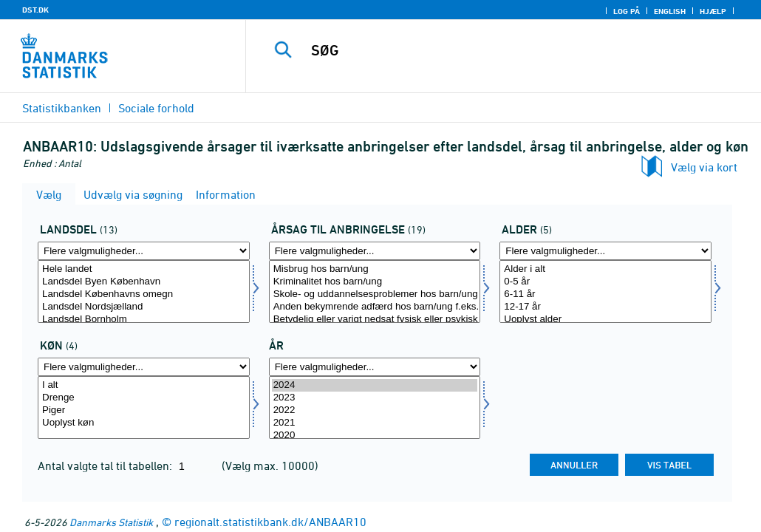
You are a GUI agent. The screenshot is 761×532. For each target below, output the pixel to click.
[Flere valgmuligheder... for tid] (375, 367)
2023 (375, 398)
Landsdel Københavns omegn (144, 294)
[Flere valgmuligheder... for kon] (144, 367)
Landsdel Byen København (144, 282)
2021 (375, 423)
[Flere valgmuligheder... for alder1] (605, 251)
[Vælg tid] (375, 407)
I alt (144, 385)
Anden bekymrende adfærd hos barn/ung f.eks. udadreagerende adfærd (375, 307)
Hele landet (144, 269)
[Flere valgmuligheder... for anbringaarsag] (375, 251)
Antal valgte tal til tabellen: (106, 465)
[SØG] (509, 50)
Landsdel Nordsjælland (144, 307)
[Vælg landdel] (144, 291)
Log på (627, 11)
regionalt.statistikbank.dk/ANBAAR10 (270, 522)
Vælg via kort (704, 167)
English (670, 11)
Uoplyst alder (605, 320)
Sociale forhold (156, 108)
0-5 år (605, 282)
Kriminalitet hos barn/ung (375, 282)
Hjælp (713, 11)
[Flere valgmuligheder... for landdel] (144, 251)
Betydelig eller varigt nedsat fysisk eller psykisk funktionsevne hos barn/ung (375, 320)
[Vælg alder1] (605, 291)
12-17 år (605, 307)
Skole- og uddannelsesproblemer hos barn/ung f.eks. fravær (375, 294)
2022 (375, 410)
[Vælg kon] (144, 407)
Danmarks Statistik (111, 522)
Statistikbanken (62, 108)
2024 (375, 385)
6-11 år (605, 294)
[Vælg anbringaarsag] (375, 291)
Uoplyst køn (144, 423)
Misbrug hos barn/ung (375, 269)
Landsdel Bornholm (144, 320)
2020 (375, 436)
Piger (144, 410)
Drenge (144, 398)
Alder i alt (605, 269)
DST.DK (35, 10)
